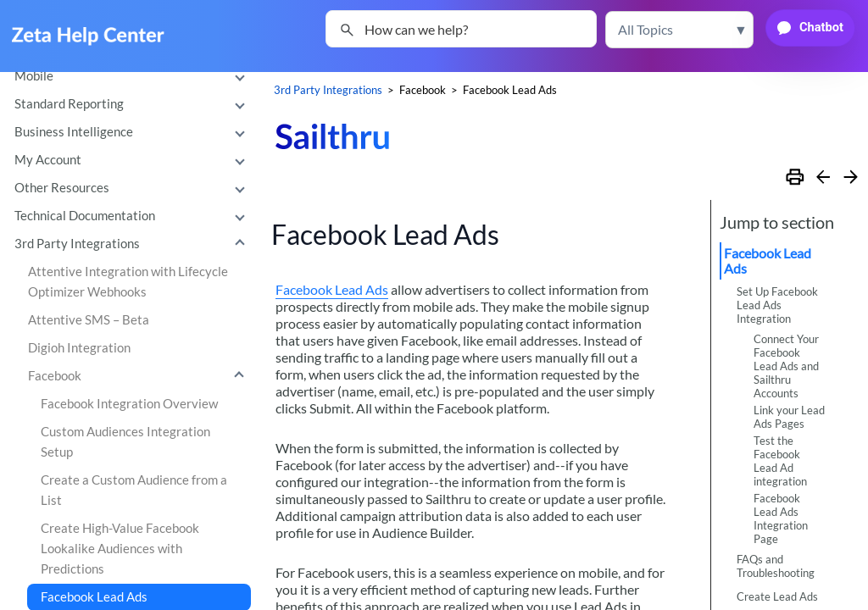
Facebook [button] (140, 376)
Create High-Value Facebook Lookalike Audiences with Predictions (120, 549)
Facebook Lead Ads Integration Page (781, 518)
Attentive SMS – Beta (89, 320)
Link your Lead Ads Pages (789, 417)
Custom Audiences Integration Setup (125, 442)
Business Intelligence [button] (134, 132)
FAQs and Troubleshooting (776, 566)
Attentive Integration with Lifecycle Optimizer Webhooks (128, 282)
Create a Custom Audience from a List (134, 490)
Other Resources (134, 188)
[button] (679, 30)
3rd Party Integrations (134, 244)
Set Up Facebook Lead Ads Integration (777, 305)
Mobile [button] (134, 76)
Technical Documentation (134, 216)
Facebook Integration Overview (129, 404)
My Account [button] (134, 160)
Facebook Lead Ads (332, 289)
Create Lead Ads (777, 596)
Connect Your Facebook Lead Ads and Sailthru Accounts (786, 366)
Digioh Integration (79, 348)
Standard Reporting (134, 104)
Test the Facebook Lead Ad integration (780, 461)
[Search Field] (461, 29)
